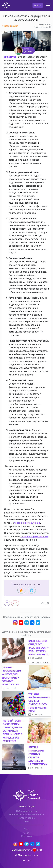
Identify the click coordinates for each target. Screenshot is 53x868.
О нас (26, 833)
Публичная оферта (26, 811)
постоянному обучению (27, 523)
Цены (27, 821)
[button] (48, 5)
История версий (27, 818)
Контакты (26, 836)
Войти (38, 5)
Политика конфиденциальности (27, 814)
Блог (26, 829)
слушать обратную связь (34, 536)
